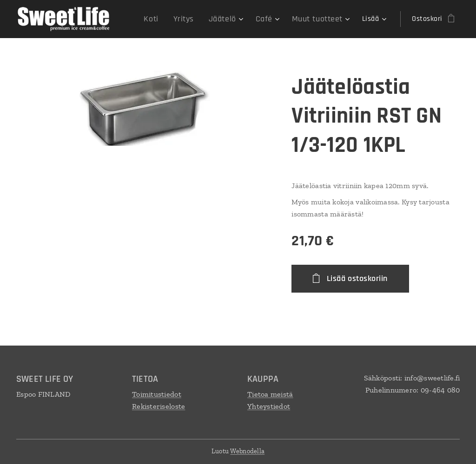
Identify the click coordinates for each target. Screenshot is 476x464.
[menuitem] (165, 19)
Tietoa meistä (270, 394)
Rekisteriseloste (159, 406)
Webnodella (247, 451)
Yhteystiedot (269, 406)
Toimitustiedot (157, 394)
